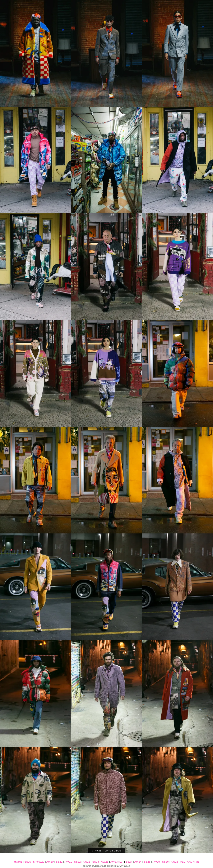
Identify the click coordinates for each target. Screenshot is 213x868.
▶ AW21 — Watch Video (106, 851)
